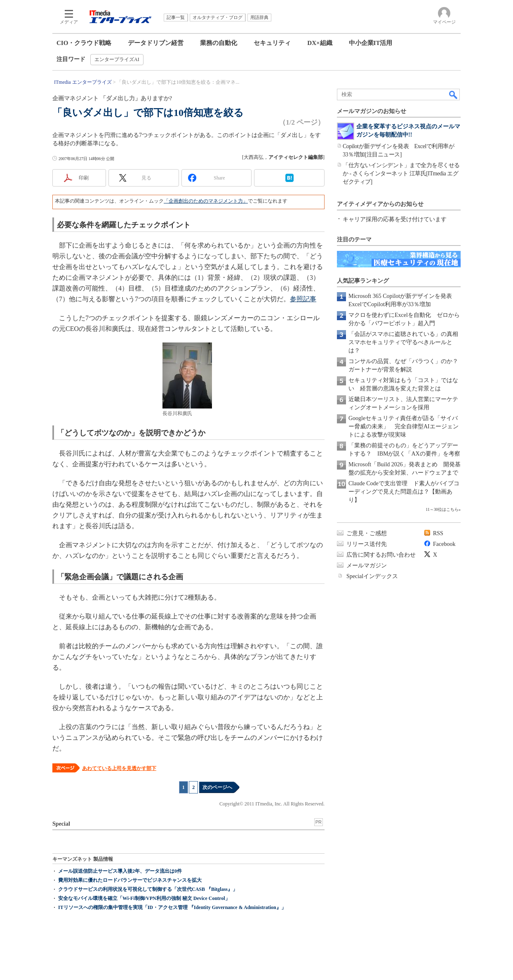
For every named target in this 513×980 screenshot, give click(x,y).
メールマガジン (367, 566)
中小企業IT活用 (371, 43)
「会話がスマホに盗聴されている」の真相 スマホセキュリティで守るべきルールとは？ (406, 342)
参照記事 (303, 299)
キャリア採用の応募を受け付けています (395, 219)
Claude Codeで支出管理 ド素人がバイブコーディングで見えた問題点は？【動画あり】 (404, 492)
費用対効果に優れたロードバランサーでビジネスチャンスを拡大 (130, 880)
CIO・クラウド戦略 (84, 43)
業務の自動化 (219, 43)
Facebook (444, 544)
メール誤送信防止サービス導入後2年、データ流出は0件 (120, 871)
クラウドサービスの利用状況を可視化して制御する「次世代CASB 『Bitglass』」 (148, 889)
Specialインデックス (372, 576)
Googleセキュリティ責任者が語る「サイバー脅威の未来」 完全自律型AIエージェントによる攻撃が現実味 (404, 426)
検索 (454, 94)
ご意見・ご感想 (367, 533)
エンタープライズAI (117, 59)
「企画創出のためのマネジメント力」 (206, 201)
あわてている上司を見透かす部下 (119, 768)
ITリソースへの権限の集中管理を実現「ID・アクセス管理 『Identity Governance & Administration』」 (172, 907)
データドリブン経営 (156, 43)
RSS (438, 533)
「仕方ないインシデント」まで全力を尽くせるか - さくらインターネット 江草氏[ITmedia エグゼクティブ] (401, 174)
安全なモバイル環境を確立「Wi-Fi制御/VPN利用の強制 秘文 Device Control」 (144, 898)
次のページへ (217, 787)
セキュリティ (272, 43)
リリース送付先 (367, 544)
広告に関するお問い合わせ (381, 555)
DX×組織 (320, 43)
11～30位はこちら (442, 509)
